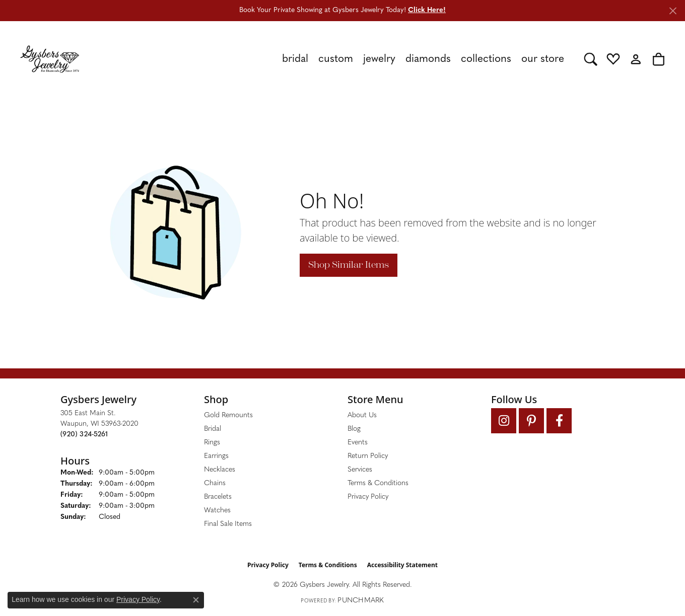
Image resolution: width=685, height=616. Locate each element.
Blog (354, 429)
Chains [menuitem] (215, 483)
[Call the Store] (84, 435)
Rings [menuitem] (212, 443)
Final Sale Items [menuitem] (228, 524)
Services (360, 470)
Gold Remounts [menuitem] (228, 415)
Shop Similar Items (349, 265)
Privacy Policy (368, 497)
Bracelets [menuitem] (218, 497)
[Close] (673, 11)
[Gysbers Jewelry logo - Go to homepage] (50, 59)
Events (358, 443)
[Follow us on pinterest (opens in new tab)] (531, 421)
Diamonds (428, 59)
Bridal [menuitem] (213, 429)
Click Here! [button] (427, 10)
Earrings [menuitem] (216, 456)
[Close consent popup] (196, 600)
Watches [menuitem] (217, 511)
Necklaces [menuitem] (220, 470)
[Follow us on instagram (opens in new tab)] (504, 421)
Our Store (543, 59)
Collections (486, 59)
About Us (362, 415)
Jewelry (379, 59)
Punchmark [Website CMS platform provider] (361, 601)
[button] (591, 59)
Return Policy (368, 456)
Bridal (295, 59)
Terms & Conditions (378, 483)
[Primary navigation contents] (332, 59)
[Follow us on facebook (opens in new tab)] (559, 421)
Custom (336, 59)
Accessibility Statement (402, 565)
